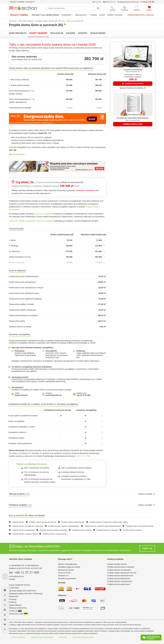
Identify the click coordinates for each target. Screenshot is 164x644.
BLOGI (102, 15)
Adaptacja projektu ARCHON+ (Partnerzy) (26, 594)
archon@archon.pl (16, 576)
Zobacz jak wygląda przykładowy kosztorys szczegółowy (31, 221)
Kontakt (12, 579)
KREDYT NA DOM (115, 15)
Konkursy (13, 602)
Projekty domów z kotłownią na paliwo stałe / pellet (108, 522)
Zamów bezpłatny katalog (141, 15)
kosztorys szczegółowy (43, 214)
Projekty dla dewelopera (45, 15)
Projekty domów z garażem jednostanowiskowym (103, 526)
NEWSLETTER (109, 2)
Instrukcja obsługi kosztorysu (73, 472)
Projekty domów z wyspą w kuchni (25, 534)
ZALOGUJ (97, 2)
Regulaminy (14, 596)
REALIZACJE (81, 15)
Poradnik (67, 15)
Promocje (13, 599)
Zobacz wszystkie (147, 494)
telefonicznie (83, 394)
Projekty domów (20, 15)
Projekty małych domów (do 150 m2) (43, 522)
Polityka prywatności (19, 637)
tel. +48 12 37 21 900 (24, 572)
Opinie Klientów (15, 605)
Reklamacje (63, 637)
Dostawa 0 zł (63, 576)
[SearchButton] (98, 8)
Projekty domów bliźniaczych (119, 579)
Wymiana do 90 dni (66, 570)
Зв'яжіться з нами (18, 614)
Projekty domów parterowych (119, 584)
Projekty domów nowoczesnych (73, 522)
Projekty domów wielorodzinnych (120, 576)
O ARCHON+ (14, 588)
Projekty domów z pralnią (132, 530)
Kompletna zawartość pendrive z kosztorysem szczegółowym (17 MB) (76, 478)
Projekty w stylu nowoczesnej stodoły (140, 526)
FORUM (93, 15)
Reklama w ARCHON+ (18, 608)
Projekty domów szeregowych (119, 570)
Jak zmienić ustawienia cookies (83, 637)
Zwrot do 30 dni (64, 573)
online (21, 394)
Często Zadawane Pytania (19, 585)
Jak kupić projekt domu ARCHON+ (23, 591)
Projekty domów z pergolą (82, 530)
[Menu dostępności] (5, 577)
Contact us (15, 611)
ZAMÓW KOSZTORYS (133, 84)
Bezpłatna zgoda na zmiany (69, 567)
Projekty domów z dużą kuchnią (54, 534)
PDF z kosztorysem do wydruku (37, 468)
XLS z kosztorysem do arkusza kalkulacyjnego (36, 473)
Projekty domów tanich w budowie (121, 567)
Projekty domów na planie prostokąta (53, 530)
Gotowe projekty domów (117, 564)
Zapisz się (147, 548)
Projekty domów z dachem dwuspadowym (64, 526)
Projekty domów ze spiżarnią (107, 530)
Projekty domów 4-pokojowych (24, 530)
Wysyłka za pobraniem (67, 579)
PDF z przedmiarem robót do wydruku (76, 468)
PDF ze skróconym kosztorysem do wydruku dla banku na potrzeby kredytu (40, 481)
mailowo (53, 394)
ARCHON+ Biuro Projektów (21, 559)
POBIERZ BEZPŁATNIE (133, 124)
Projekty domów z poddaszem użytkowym (28, 526)
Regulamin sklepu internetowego (42, 637)
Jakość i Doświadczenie (68, 564)
